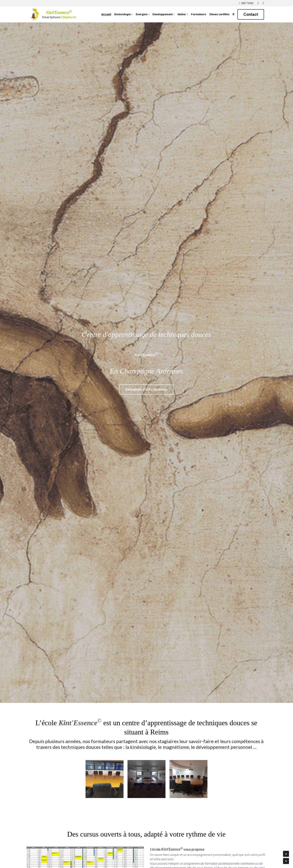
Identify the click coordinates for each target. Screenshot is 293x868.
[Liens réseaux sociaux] (258, 3)
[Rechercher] (233, 14)
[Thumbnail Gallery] (105, 779)
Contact (251, 14)
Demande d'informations (146, 389)
